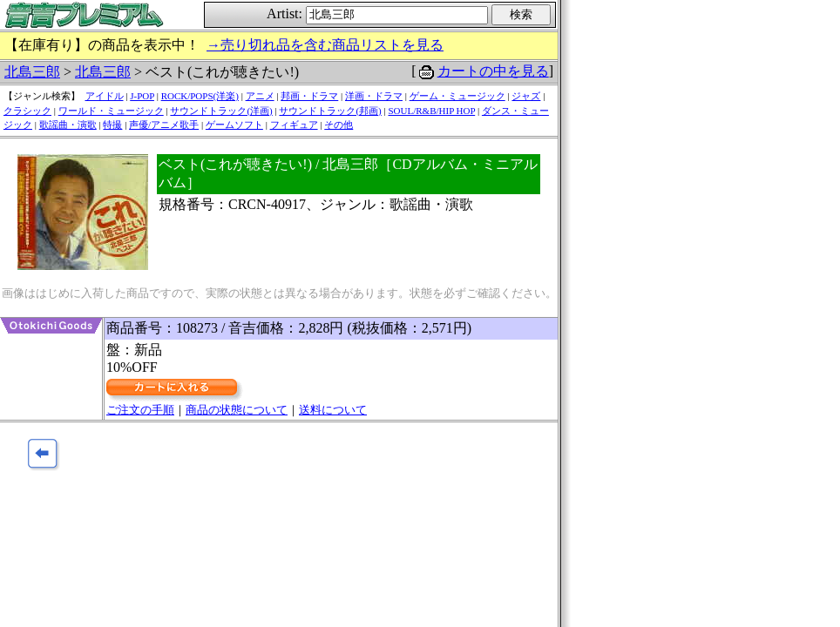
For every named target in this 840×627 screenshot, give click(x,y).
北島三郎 (32, 72)
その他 (339, 125)
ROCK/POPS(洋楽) (200, 96)
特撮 (112, 125)
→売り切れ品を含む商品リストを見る (325, 45)
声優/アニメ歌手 (164, 125)
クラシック (27, 111)
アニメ (260, 96)
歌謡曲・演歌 (68, 125)
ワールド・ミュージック (111, 111)
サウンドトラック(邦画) (330, 111)
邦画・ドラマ (309, 96)
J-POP (142, 96)
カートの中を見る (493, 71)
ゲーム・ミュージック (457, 96)
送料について (333, 410)
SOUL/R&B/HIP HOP (431, 111)
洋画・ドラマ (374, 96)
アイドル (105, 96)
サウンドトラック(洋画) (221, 111)
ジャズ (526, 96)
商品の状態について (237, 410)
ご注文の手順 (140, 410)
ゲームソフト (234, 125)
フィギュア (294, 125)
